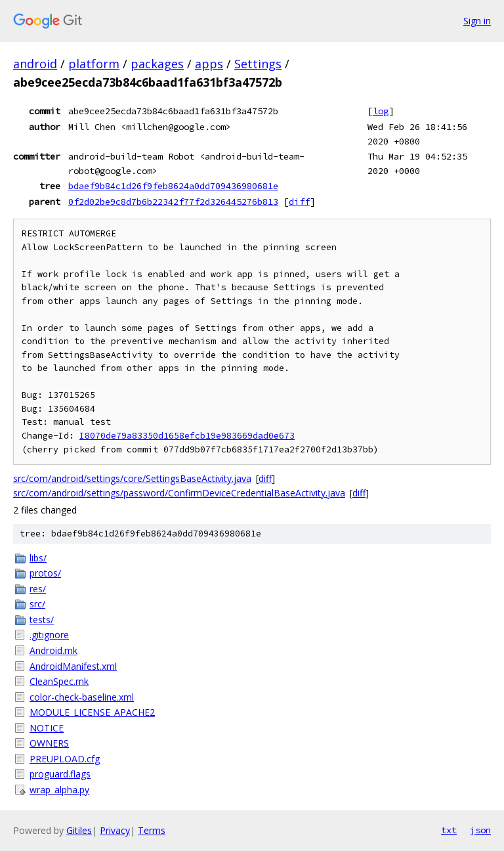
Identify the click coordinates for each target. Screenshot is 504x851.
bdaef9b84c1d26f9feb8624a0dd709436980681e (173, 186)
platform (94, 64)
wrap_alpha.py (59, 790)
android (35, 64)
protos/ (45, 573)
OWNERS (49, 743)
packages (157, 64)
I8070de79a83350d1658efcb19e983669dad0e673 (187, 436)
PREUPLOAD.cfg (65, 759)
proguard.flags (60, 774)
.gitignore (49, 635)
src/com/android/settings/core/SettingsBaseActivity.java (132, 478)
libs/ (38, 558)
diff (299, 202)
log (381, 111)
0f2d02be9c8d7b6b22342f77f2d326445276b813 (173, 202)
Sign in (477, 21)
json (480, 830)
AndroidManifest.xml (73, 666)
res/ (38, 589)
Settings (258, 64)
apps (209, 64)
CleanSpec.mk (59, 681)
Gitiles (79, 830)
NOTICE (47, 728)
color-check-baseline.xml (82, 697)
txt (449, 830)
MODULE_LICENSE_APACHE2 (92, 712)
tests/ (42, 620)
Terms (152, 830)
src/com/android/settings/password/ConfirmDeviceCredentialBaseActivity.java (179, 493)
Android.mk (53, 650)
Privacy (115, 830)
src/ (37, 604)
